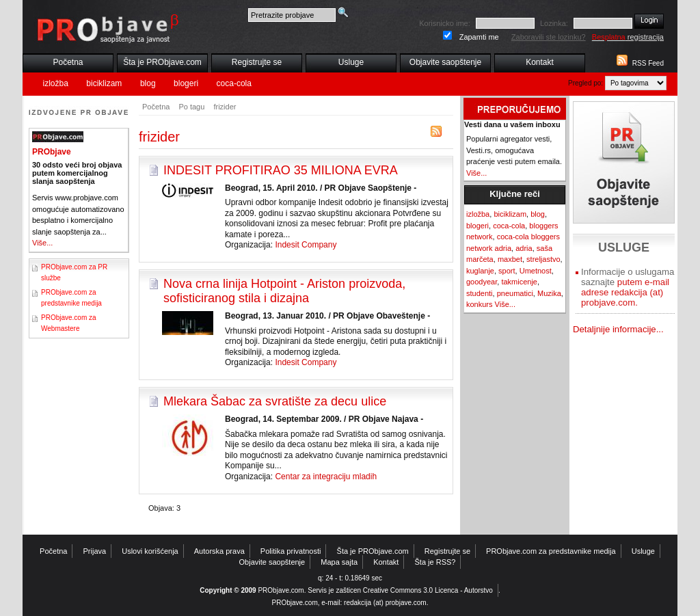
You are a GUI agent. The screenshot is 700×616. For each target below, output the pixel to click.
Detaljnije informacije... (618, 329)
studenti (480, 293)
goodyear (482, 282)
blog (148, 83)
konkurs (480, 304)
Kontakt (540, 62)
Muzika (549, 293)
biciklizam (104, 83)
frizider (225, 107)
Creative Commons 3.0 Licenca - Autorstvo (428, 590)
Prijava (95, 551)
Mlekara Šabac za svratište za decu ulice (275, 401)
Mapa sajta (339, 562)
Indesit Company (306, 245)
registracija (628, 37)
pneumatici (515, 293)
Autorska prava (219, 551)
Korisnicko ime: (445, 23)
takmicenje (519, 282)
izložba (56, 83)
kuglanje (480, 271)
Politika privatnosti (291, 551)
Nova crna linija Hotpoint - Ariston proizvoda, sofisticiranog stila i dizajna (284, 291)
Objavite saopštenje (445, 62)
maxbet (510, 259)
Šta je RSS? (435, 562)
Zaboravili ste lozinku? (549, 37)
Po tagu (191, 107)
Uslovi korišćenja (150, 551)
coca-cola (234, 83)
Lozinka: (554, 23)
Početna (68, 62)
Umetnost (536, 271)
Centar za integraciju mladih (326, 477)
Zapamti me (479, 37)
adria (524, 248)
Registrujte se (257, 62)
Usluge (351, 62)
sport (507, 271)
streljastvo (543, 259)
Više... (42, 243)
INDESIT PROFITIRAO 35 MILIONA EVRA (281, 170)
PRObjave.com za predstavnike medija (551, 551)
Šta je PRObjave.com (162, 62)
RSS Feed (648, 63)
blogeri (186, 83)
